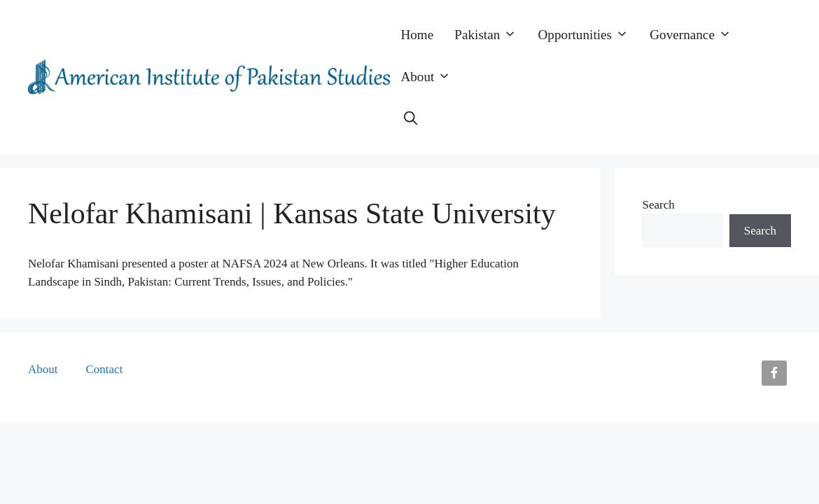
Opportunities (589, 35)
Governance (696, 35)
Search (659, 205)
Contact (105, 369)
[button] (411, 119)
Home (417, 35)
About (431, 77)
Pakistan (491, 35)
